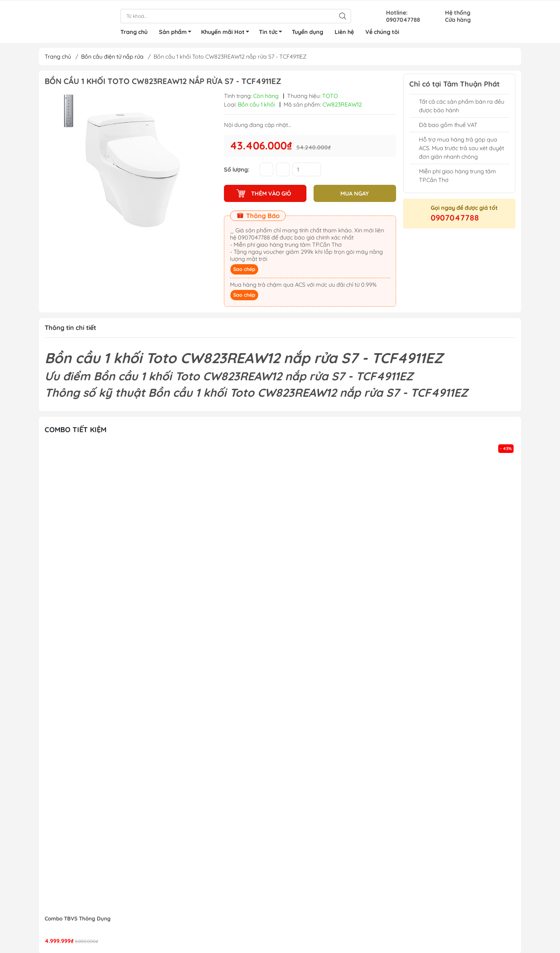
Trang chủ (134, 31)
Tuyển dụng (307, 31)
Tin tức (272, 32)
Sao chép (244, 269)
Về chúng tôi (382, 31)
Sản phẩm (177, 32)
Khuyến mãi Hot (227, 32)
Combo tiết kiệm (76, 429)
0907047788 (455, 218)
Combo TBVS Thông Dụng (78, 918)
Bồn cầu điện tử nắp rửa (112, 56)
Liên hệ (344, 31)
